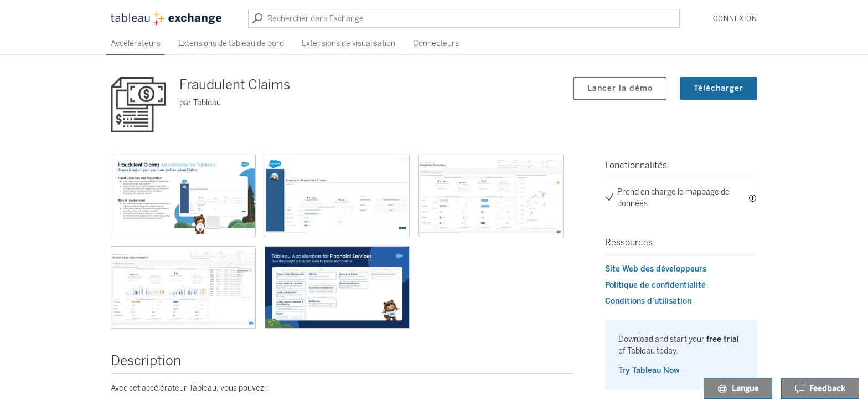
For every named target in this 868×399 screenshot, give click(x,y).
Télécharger (719, 88)
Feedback (820, 389)
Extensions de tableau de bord (231, 44)
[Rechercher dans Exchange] (464, 18)
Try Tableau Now (649, 370)
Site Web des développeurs (656, 269)
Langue (738, 389)
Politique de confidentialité (655, 285)
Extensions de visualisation (348, 44)
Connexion (735, 19)
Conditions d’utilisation (648, 301)
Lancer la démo (620, 88)
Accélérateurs (136, 44)
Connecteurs (436, 44)
